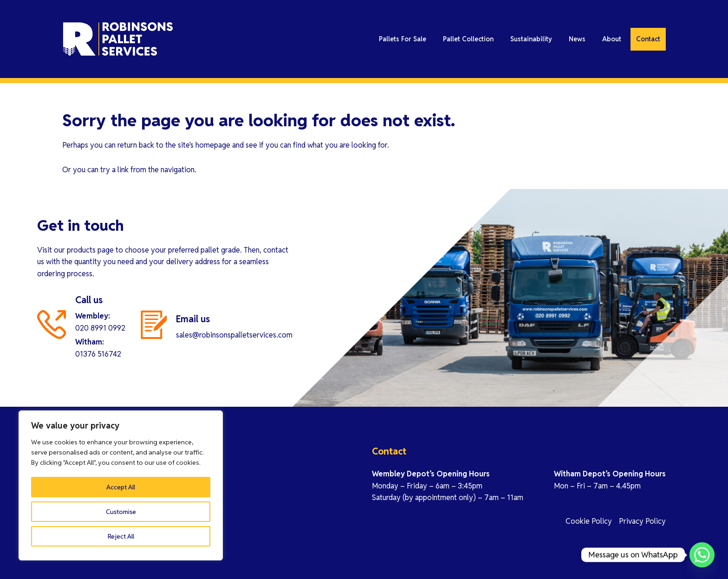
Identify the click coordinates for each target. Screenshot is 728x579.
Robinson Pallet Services (146, 42)
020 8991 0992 (100, 328)
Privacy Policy (642, 521)
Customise (121, 487)
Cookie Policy (589, 521)
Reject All (121, 512)
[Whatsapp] (702, 555)
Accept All (121, 536)
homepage (213, 145)
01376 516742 (98, 354)
